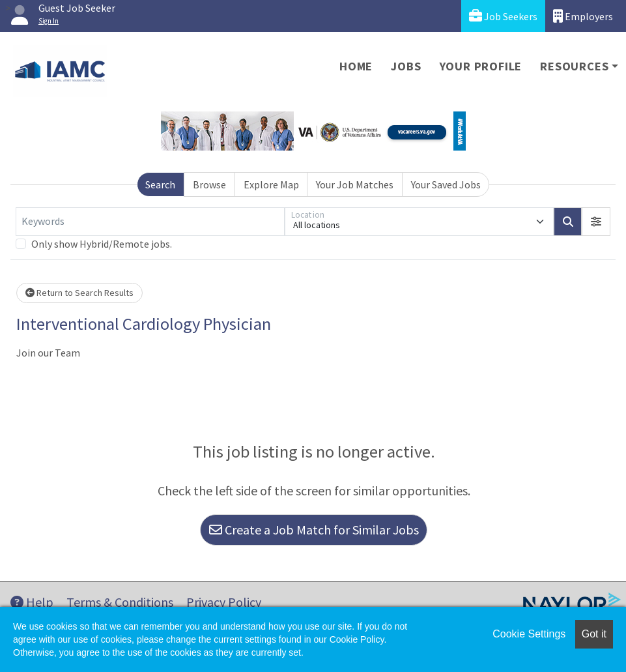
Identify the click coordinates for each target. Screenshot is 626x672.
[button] (596, 222)
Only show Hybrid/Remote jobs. (102, 244)
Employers (583, 16)
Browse (209, 184)
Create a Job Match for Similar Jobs (314, 530)
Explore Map (271, 184)
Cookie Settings (529, 634)
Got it (594, 634)
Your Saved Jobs (446, 184)
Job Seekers (503, 16)
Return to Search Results (79, 293)
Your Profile (481, 66)
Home (356, 66)
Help (32, 602)
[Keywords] (150, 222)
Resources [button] (574, 66)
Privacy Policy (224, 602)
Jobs (406, 66)
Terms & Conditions (120, 602)
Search (160, 184)
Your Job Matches (355, 184)
